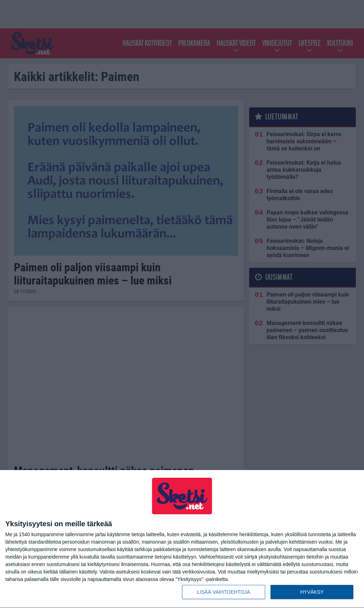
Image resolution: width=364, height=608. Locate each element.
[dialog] (182, 539)
